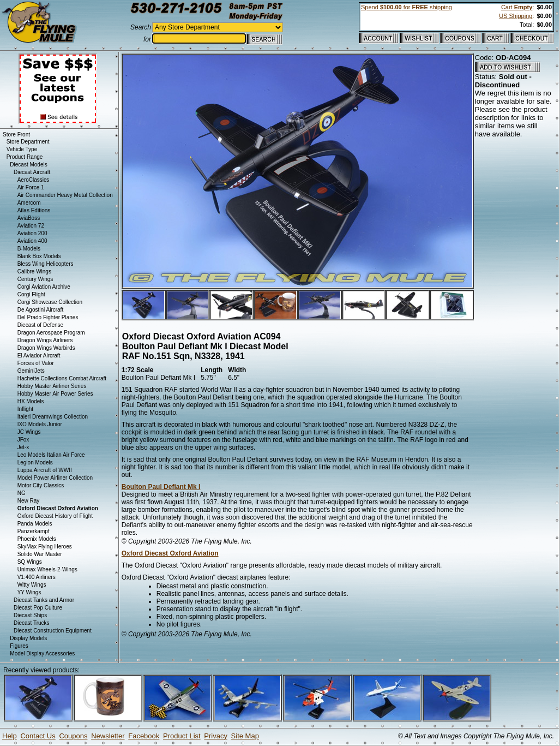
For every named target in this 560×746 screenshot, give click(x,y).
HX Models (31, 401)
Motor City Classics (41, 485)
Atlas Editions (34, 210)
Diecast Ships (30, 615)
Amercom (29, 203)
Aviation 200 (32, 233)
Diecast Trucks (32, 623)
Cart (517, 7)
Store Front (16, 135)
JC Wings (29, 432)
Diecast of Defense (41, 325)
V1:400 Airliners (37, 577)
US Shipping (516, 16)
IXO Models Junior (40, 424)
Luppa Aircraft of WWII (45, 470)
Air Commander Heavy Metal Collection (65, 195)
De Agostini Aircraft (40, 310)
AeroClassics (33, 180)
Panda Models (35, 524)
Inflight (25, 409)
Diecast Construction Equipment (53, 631)
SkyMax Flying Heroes (45, 547)
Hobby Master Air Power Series (55, 394)
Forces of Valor (36, 363)
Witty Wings (32, 585)
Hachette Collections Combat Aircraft (62, 378)
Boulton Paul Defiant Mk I (161, 487)
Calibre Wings (34, 271)
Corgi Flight (31, 294)
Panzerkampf (34, 531)
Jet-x (23, 447)
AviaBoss (29, 218)
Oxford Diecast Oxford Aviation (170, 553)
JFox (23, 440)
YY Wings (29, 592)
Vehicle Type (22, 149)
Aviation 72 (31, 226)
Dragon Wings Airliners (45, 340)
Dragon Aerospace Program (51, 333)
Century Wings (35, 279)
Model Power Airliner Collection (55, 478)
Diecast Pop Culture (38, 608)
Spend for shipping (407, 7)
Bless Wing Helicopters (46, 264)
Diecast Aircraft (32, 172)
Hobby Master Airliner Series (52, 386)
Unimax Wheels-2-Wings (47, 569)
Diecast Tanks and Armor (44, 600)
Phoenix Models (37, 539)
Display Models (28, 638)
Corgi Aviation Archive (44, 287)
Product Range (25, 157)
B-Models (29, 249)
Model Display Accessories (42, 654)
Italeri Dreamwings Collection (53, 417)
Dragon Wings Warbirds (46, 348)
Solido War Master (40, 554)
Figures (19, 646)
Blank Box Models (39, 256)
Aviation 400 (32, 241)
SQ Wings (30, 562)
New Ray (29, 501)
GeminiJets (31, 371)
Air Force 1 (31, 187)
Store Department (28, 142)
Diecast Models (28, 165)
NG (22, 493)
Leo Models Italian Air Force (51, 455)
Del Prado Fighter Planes (48, 317)
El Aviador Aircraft (39, 356)
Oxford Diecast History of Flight (55, 516)
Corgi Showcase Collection (50, 302)
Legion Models (35, 462)
